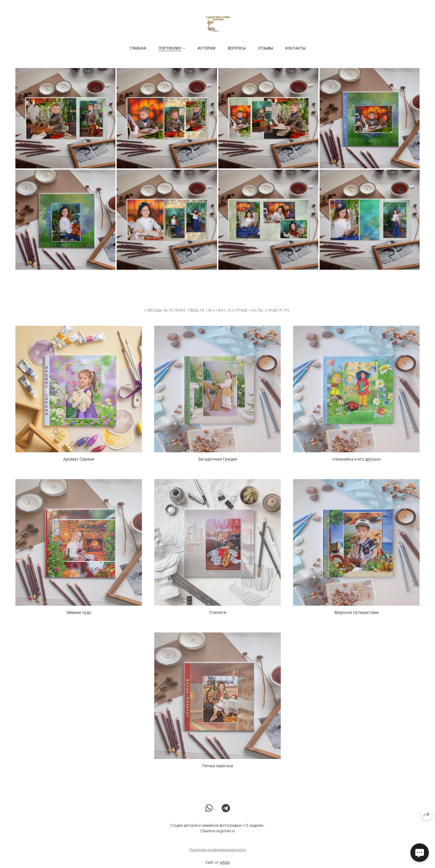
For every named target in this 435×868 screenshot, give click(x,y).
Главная (138, 48)
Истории (207, 48)
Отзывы (266, 48)
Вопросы (237, 48)
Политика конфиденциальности (217, 854)
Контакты (295, 48)
